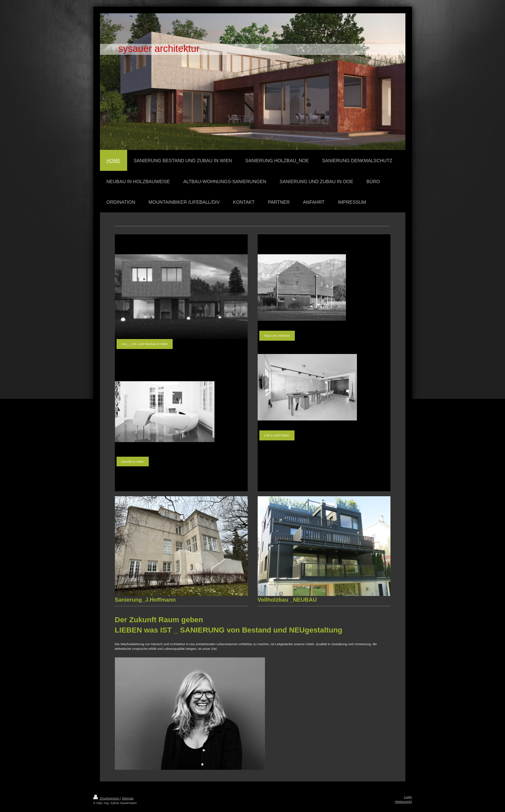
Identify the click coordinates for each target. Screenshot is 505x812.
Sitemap (127, 798)
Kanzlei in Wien (133, 462)
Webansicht (403, 802)
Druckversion (107, 798)
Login (408, 797)
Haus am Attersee (277, 336)
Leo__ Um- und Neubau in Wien (145, 344)
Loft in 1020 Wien (277, 435)
